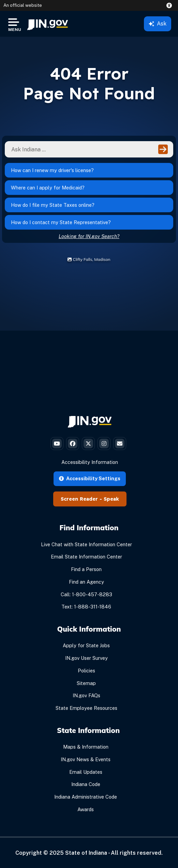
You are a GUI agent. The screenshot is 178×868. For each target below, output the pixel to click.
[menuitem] (48, 24)
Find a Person (86, 569)
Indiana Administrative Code (86, 797)
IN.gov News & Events (86, 759)
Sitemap (86, 683)
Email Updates (86, 772)
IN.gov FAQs (86, 695)
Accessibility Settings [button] (90, 478)
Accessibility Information (90, 462)
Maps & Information (86, 747)
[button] (170, 5)
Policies (86, 671)
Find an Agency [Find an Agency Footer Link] (86, 582)
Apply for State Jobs (86, 645)
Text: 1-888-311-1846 (86, 607)
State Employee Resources (86, 708)
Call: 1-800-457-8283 (86, 594)
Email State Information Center (86, 557)
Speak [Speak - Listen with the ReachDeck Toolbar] (111, 499)
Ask (158, 24)
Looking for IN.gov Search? (89, 236)
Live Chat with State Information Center (86, 544)
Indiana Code (86, 784)
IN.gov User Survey (86, 658)
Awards (86, 809)
